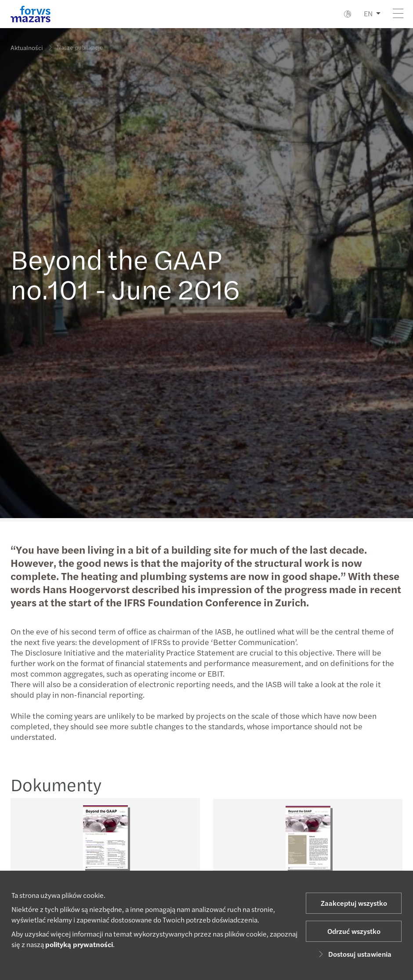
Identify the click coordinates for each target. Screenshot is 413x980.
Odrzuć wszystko (354, 931)
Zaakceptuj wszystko (354, 903)
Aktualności (27, 47)
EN (368, 13)
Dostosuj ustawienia (354, 954)
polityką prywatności (79, 944)
